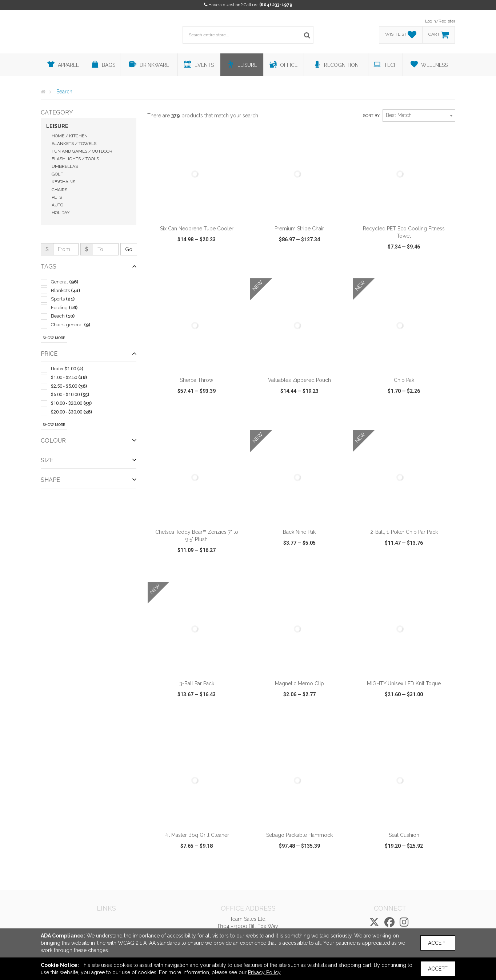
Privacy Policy (264, 972)
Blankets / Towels (74, 144)
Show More (54, 338)
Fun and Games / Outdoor (82, 151)
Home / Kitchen (70, 136)
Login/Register (440, 21)
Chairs (59, 190)
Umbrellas (65, 166)
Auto (57, 205)
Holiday (61, 213)
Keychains (63, 182)
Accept (438, 943)
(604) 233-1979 (276, 5)
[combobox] (419, 116)
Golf (57, 174)
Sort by (371, 116)
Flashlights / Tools (75, 159)
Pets (57, 197)
